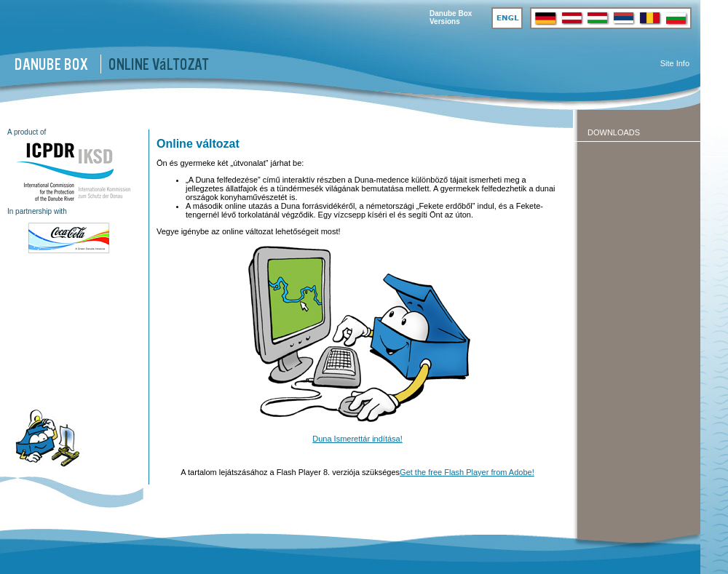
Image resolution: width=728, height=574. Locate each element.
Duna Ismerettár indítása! (357, 439)
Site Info (675, 63)
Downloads (614, 132)
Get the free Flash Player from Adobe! (467, 472)
